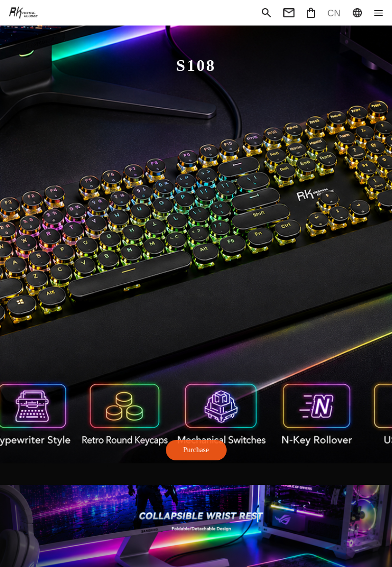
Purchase (196, 450)
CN (334, 13)
